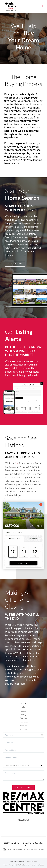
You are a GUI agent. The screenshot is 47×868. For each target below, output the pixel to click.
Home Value (23, 722)
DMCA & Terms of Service (26, 865)
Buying (24, 711)
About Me (23, 725)
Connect (24, 729)
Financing (24, 718)
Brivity (22, 861)
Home (23, 703)
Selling (24, 715)
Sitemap (41, 865)
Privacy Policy (8, 865)
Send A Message (24, 788)
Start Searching (15, 264)
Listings (23, 707)
